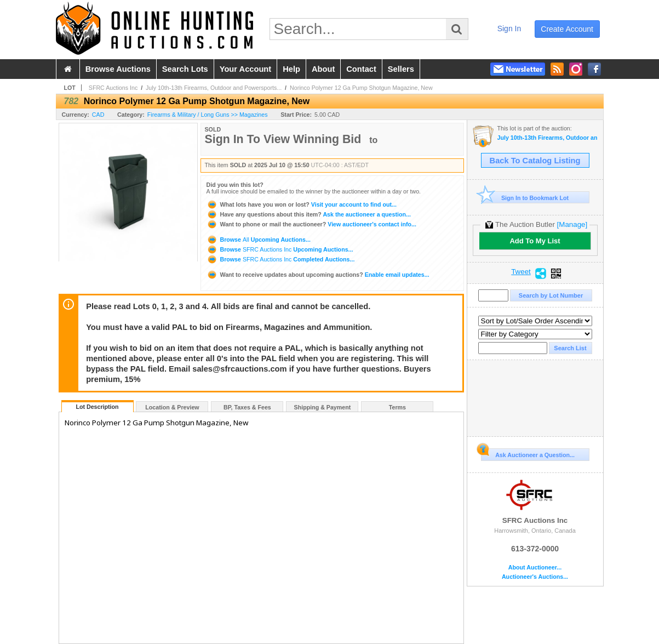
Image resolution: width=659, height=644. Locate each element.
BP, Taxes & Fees (247, 407)
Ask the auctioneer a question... (309, 214)
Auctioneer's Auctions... (535, 577)
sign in (509, 29)
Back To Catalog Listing (535, 161)
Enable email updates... (318, 275)
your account (245, 69)
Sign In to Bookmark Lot (525, 198)
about (323, 69)
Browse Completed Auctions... (281, 259)
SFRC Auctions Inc (113, 88)
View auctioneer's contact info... (311, 224)
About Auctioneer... (535, 568)
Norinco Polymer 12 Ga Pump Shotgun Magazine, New (361, 88)
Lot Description (97, 407)
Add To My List (535, 241)
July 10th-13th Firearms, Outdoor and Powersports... (214, 88)
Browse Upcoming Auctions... (259, 240)
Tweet (521, 272)
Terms (397, 407)
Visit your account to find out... (302, 204)
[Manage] (572, 224)
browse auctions (118, 69)
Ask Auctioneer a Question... (528, 453)
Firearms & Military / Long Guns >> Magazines (208, 115)
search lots (185, 69)
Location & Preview (172, 407)
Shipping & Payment (323, 407)
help (291, 69)
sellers (401, 69)
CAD (98, 115)
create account (567, 29)
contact (361, 69)
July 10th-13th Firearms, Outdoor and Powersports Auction (548, 138)
